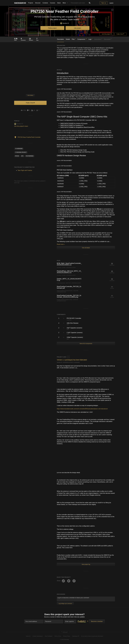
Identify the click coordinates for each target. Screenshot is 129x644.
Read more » (61, 244)
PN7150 (17, 156)
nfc (22, 156)
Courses (53, 3)
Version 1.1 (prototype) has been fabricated (73, 360)
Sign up (104, 3)
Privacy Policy (67, 636)
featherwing (30, 156)
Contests (45, 3)
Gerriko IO (65, 23)
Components (82, 39)
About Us (28, 636)
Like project (78, 28)
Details (68, 39)
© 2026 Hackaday (64, 640)
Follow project (52, 28)
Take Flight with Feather (25, 170)
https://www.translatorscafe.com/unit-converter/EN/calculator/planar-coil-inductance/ (82, 409)
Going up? (64, 632)
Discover (38, 3)
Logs (90, 39)
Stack (59, 3)
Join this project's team (21, 126)
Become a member (50, 617)
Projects (31, 3)
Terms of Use (58, 636)
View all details (86, 248)
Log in (111, 3)
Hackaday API (76, 636)
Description (61, 39)
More (66, 3)
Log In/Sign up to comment (65, 604)
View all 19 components (86, 344)
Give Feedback (49, 636)
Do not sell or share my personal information (92, 636)
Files (74, 39)
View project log (86, 564)
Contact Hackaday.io (38, 636)
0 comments (77, 362)
